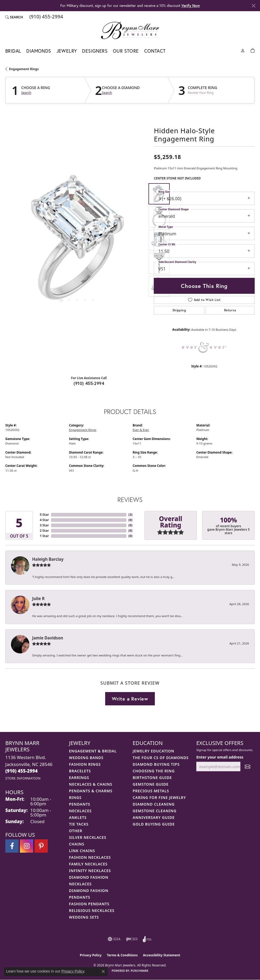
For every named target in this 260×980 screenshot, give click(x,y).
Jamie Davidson (48, 638)
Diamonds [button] (39, 51)
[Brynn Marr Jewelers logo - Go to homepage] (130, 30)
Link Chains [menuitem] (82, 851)
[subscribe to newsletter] (248, 767)
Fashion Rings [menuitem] (85, 764)
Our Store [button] (126, 51)
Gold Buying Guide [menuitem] (154, 824)
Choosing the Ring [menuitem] (154, 771)
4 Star (44, 520)
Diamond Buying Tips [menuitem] (156, 764)
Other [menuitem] (76, 831)
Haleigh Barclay (48, 559)
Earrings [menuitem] (79, 778)
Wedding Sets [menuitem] (84, 917)
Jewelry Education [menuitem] (154, 751)
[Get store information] (23, 778)
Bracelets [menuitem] (80, 771)
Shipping (179, 310)
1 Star (44, 536)
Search (26, 93)
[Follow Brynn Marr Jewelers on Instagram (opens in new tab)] (27, 846)
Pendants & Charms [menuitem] (91, 791)
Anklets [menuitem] (78, 817)
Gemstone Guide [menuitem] (151, 784)
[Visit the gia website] (114, 939)
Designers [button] (95, 51)
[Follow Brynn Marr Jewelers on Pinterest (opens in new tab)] (41, 846)
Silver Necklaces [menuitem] (88, 837)
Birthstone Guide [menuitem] (152, 778)
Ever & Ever (141, 430)
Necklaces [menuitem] (80, 811)
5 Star (44, 515)
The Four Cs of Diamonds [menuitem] (161, 758)
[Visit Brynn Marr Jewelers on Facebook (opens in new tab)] (12, 846)
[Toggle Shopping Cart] (253, 50)
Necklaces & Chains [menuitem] (91, 784)
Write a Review (130, 699)
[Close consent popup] (103, 971)
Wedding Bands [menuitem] (86, 758)
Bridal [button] (13, 51)
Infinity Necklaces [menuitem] (90, 871)
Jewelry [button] (67, 51)
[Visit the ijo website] (132, 939)
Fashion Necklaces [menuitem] (90, 857)
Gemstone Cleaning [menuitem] (155, 811)
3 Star (44, 525)
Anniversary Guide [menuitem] (154, 817)
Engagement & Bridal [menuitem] (93, 751)
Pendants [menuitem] (80, 804)
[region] (77, 240)
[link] (46, 17)
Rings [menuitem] (75, 797)
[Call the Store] (22, 771)
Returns (230, 310)
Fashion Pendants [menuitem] (89, 904)
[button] (14, 17)
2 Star (44, 531)
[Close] (253, 6)
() (131, 515)
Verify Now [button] (191, 5)
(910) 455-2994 (89, 383)
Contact (155, 51)
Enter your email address (220, 757)
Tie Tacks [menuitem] (79, 824)
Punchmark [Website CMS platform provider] (140, 971)
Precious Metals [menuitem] (151, 791)
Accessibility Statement (161, 955)
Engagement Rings (24, 69)
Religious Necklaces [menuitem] (92, 910)
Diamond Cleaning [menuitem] (154, 804)
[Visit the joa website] (148, 939)
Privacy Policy (91, 955)
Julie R (38, 598)
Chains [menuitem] (77, 844)
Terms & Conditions (122, 955)
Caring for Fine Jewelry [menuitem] (159, 797)
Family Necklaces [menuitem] (88, 864)
